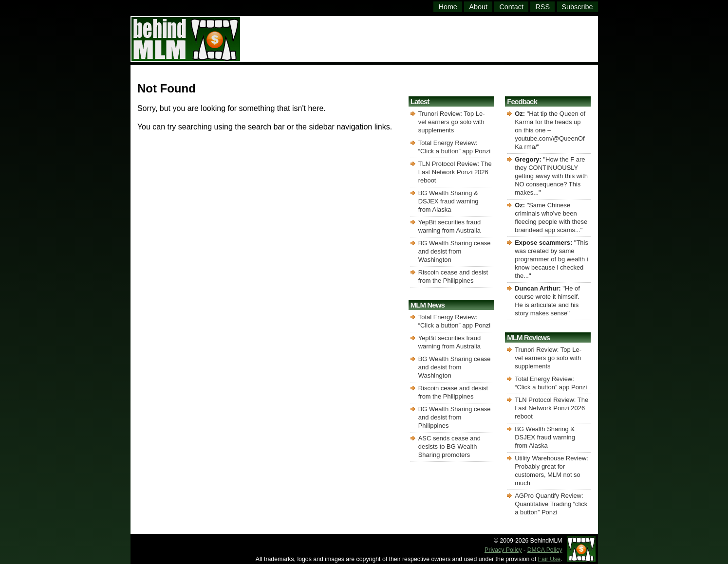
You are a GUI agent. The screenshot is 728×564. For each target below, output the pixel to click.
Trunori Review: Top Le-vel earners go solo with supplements (452, 122)
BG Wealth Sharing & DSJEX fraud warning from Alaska (448, 201)
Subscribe (578, 7)
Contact (511, 7)
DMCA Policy (545, 550)
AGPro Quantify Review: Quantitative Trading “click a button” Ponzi (551, 504)
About (478, 7)
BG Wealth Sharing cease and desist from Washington (455, 251)
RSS (542, 7)
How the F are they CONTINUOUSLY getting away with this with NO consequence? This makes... (551, 176)
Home (448, 7)
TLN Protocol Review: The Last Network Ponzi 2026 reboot (455, 172)
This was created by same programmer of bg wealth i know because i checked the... (551, 259)
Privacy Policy (503, 550)
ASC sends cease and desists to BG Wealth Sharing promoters (449, 446)
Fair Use (550, 559)
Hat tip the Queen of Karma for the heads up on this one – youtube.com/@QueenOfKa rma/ (550, 130)
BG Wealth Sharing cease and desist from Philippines (455, 417)
